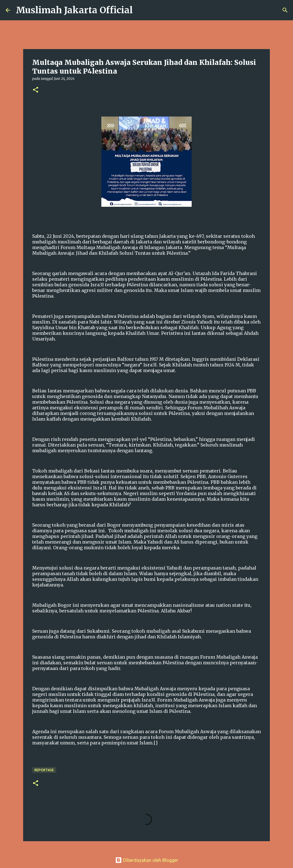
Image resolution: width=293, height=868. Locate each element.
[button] (36, 90)
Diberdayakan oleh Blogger (147, 860)
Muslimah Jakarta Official (74, 10)
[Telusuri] (141, 10)
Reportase (44, 770)
